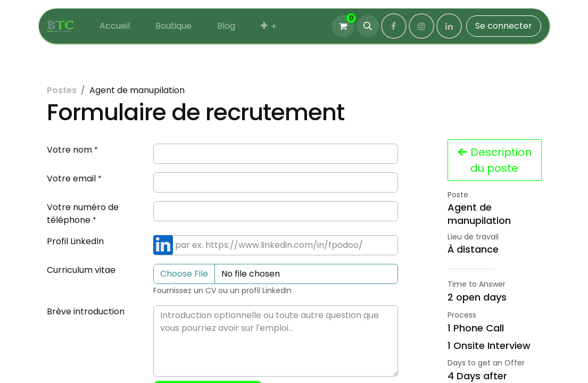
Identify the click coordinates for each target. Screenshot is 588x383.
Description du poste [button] (494, 160)
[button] (368, 26)
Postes (62, 90)
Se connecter (504, 26)
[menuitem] (115, 26)
